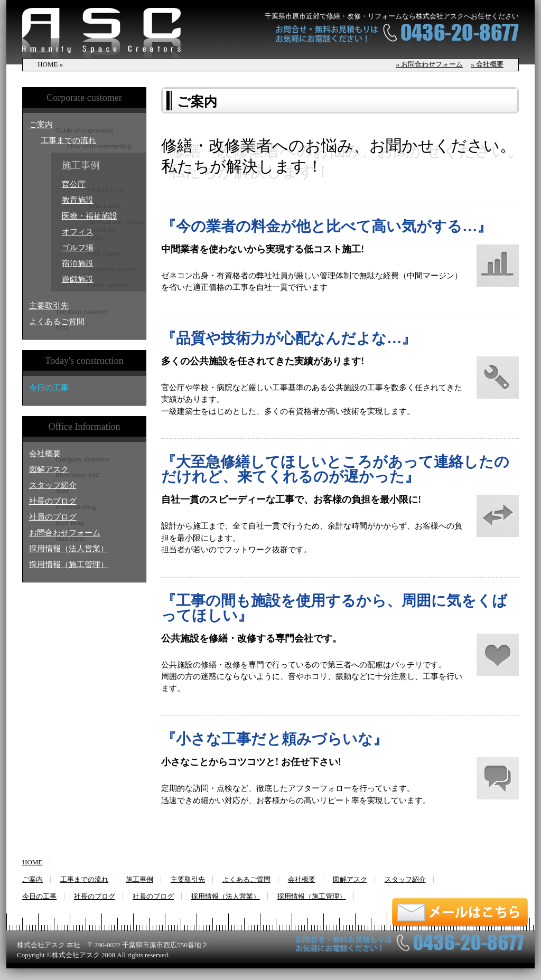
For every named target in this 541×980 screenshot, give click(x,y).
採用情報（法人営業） (69, 549)
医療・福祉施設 (90, 216)
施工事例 (139, 879)
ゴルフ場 (78, 248)
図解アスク (49, 469)
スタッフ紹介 (53, 485)
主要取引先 (49, 306)
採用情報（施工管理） (69, 564)
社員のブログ (53, 517)
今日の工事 (49, 388)
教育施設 (78, 200)
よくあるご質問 (57, 322)
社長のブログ (53, 501)
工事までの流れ (68, 140)
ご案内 (41, 125)
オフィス (78, 232)
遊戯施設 (78, 279)
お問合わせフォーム (65, 533)
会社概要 (45, 454)
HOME (32, 862)
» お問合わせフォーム (429, 64)
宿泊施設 (78, 263)
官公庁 (74, 184)
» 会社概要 (487, 64)
